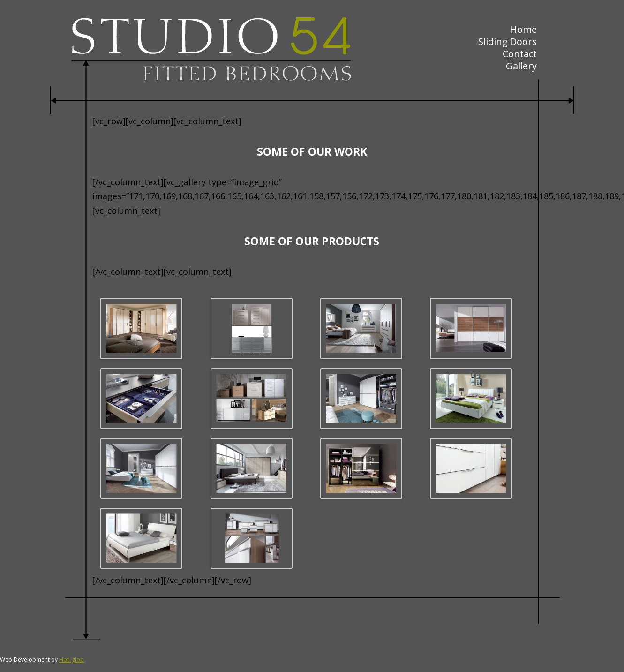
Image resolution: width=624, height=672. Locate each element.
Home (523, 29)
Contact (520, 54)
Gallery (521, 66)
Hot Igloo (71, 660)
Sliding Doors (507, 42)
